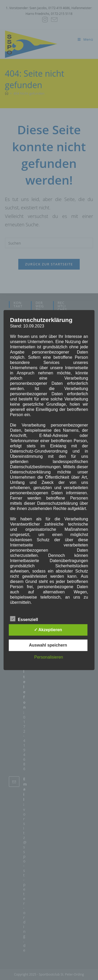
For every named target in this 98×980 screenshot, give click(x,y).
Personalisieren (49, 657)
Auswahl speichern (48, 645)
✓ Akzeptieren (48, 630)
